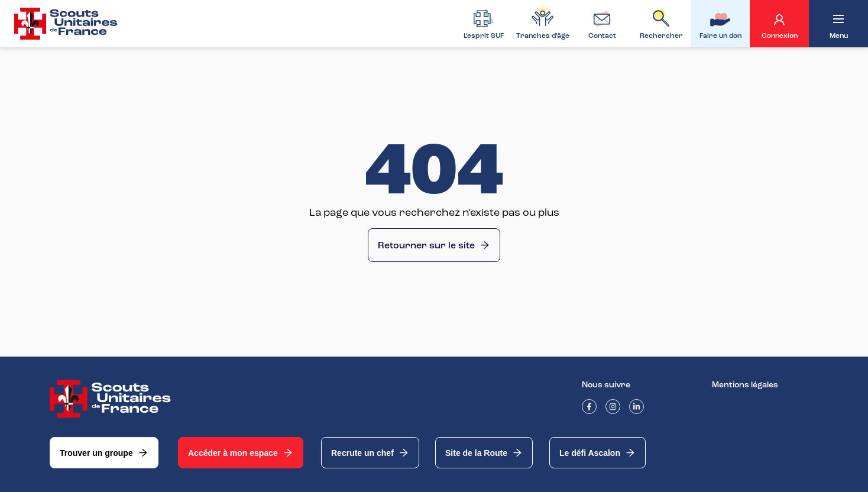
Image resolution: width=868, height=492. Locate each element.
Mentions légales (745, 385)
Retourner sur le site (434, 245)
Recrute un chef (370, 453)
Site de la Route (484, 453)
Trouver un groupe (104, 453)
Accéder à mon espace (241, 453)
